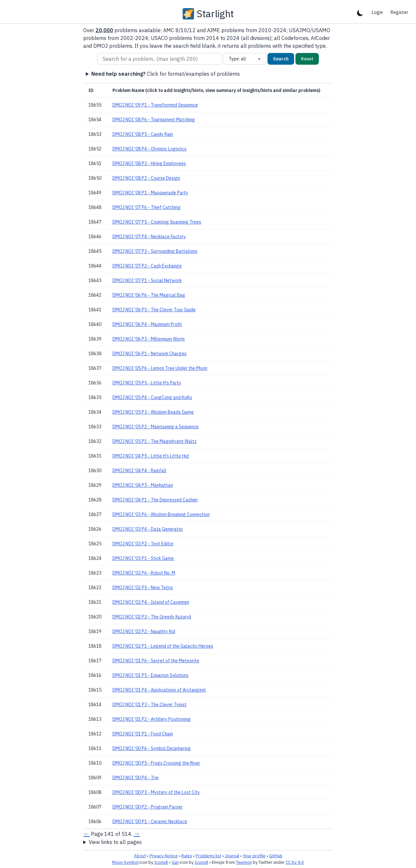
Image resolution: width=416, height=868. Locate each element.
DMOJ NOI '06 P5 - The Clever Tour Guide (154, 310)
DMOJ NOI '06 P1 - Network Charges (149, 354)
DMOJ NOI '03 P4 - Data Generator (148, 529)
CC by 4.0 (295, 862)
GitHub (276, 856)
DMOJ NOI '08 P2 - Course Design (146, 178)
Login (377, 12)
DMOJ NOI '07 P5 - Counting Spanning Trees (157, 222)
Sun (175, 862)
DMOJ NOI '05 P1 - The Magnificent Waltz (155, 441)
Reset (307, 59)
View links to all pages (115, 842)
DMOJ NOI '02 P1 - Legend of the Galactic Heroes (163, 646)
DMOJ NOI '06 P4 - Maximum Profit (147, 324)
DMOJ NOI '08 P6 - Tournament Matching (154, 120)
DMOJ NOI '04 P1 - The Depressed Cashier (155, 500)
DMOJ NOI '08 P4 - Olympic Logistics (149, 149)
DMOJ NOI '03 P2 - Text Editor (143, 544)
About (140, 856)
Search (281, 59)
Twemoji (244, 862)
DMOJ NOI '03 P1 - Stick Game (143, 558)
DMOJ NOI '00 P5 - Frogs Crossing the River (156, 763)
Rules (187, 856)
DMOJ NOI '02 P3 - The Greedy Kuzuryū (152, 617)
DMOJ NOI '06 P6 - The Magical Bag (149, 295)
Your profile (254, 856)
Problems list (208, 856)
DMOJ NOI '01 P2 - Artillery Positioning (152, 719)
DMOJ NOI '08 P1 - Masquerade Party (150, 193)
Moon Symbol (125, 862)
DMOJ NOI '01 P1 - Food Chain (143, 734)
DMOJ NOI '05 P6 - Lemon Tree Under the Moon (160, 368)
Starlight (215, 14)
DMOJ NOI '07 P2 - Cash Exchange (147, 266)
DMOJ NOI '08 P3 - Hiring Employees (149, 163)
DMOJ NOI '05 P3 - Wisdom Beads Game (153, 412)
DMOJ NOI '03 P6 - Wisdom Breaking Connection (161, 514)
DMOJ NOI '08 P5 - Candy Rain (143, 134)
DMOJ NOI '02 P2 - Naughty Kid (144, 631)
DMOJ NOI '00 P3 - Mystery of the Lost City (156, 792)
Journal (232, 856)
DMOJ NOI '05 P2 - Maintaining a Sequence (156, 427)
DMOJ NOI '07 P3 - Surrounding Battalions (155, 251)
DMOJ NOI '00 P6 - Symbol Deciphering (152, 748)
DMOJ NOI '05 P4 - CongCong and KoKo (152, 397)
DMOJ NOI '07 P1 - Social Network (147, 280)
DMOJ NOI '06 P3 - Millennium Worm (149, 339)
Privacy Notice (164, 856)
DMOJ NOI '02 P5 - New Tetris (143, 588)
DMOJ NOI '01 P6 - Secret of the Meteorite (156, 661)
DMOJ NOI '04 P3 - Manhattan (143, 485)
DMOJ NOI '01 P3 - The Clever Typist (149, 705)
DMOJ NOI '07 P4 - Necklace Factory (149, 237)
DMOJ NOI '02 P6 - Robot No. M (144, 573)
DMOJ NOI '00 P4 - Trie (136, 778)
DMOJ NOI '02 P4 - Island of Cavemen (151, 602)
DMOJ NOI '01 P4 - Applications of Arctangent (159, 690)
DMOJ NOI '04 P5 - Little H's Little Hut (151, 456)
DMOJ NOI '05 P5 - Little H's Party (147, 383)
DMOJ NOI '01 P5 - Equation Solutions (150, 675)
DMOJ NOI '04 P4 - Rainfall (139, 471)
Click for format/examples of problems (166, 74)
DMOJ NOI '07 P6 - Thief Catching (147, 207)
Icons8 (161, 862)
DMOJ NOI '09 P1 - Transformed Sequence (155, 105)
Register (399, 12)
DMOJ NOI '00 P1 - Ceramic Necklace (150, 822)
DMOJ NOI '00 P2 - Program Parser (148, 807)
